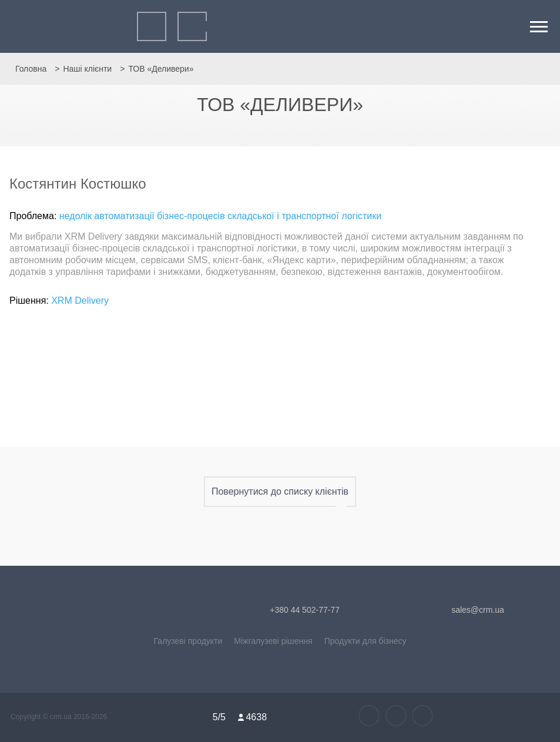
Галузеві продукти (188, 641)
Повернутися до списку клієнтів (280, 492)
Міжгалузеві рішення (273, 641)
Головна (31, 69)
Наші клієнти (87, 69)
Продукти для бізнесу (365, 641)
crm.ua (62, 717)
